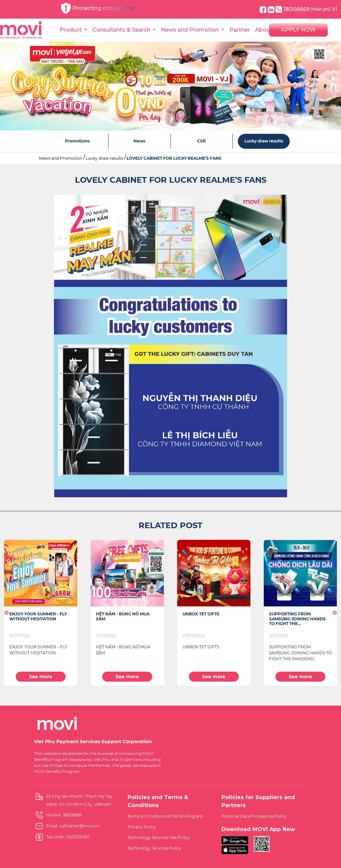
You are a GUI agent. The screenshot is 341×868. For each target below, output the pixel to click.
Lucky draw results (104, 158)
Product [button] (71, 30)
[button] (6, 613)
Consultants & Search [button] (122, 30)
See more (41, 677)
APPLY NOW (298, 30)
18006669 (303, 9)
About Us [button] (269, 30)
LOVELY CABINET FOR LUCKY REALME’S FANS (174, 158)
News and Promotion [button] (190, 30)
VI (334, 9)
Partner (240, 30)
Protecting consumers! (98, 8)
